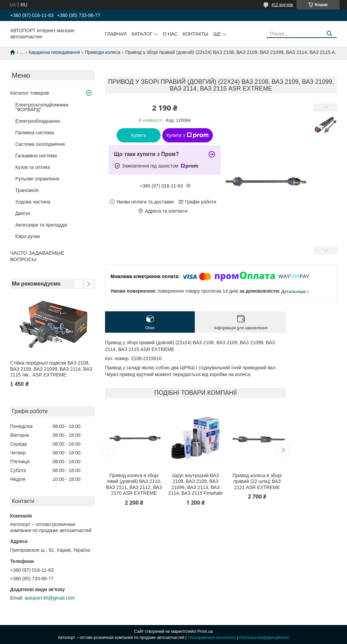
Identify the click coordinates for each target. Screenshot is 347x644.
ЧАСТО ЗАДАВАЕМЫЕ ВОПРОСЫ (37, 256)
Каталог (142, 34)
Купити (139, 135)
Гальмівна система (36, 156)
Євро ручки (28, 236)
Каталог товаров (30, 93)
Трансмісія (27, 190)
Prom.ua (205, 631)
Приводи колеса (103, 52)
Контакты (196, 34)
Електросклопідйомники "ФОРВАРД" (42, 107)
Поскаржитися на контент (212, 638)
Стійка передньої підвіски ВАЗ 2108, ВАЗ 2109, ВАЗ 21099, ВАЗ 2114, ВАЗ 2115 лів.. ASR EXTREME (51, 369)
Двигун (23, 213)
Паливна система (35, 133)
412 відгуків (282, 5)
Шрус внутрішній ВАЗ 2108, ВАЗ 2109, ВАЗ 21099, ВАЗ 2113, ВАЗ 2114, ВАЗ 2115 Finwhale (196, 484)
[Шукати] (329, 34)
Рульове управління (37, 179)
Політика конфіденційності (264, 638)
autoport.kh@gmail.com (50, 598)
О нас (170, 34)
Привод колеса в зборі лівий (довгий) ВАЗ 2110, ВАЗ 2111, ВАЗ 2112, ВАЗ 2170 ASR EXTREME (134, 484)
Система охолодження (40, 144)
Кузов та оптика (33, 167)
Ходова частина (33, 202)
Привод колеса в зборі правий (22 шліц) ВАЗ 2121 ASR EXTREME (257, 481)
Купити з (188, 135)
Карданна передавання (54, 52)
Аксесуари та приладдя (41, 225)
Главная (116, 34)
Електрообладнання (37, 121)
